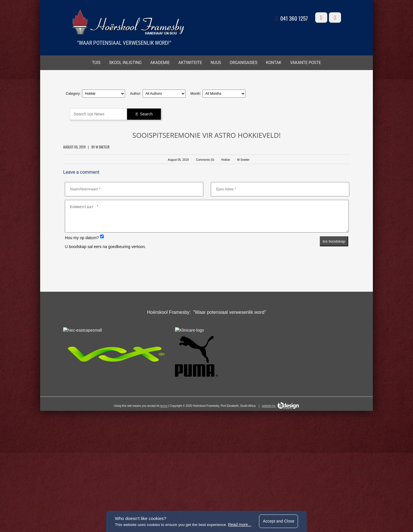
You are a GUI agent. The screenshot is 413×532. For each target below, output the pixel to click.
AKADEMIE (160, 63)
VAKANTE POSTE (305, 63)
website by (280, 504)
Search (150, 113)
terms (164, 504)
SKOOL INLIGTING (125, 63)
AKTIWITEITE (190, 63)
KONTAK (274, 63)
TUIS (96, 63)
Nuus (216, 63)
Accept (281, 521)
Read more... (241, 524)
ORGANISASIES (244, 63)
